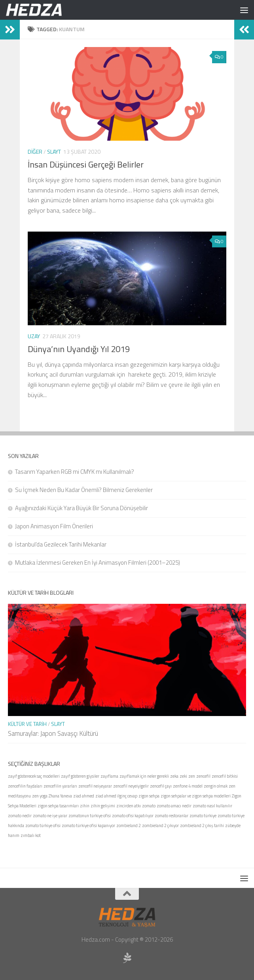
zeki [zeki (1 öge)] (183, 776)
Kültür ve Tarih (27, 724)
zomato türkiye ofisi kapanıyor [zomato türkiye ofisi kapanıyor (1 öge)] (88, 825)
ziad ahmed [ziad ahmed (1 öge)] (84, 796)
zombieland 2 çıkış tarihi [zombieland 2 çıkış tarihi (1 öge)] (202, 825)
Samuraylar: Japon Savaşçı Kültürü (53, 733)
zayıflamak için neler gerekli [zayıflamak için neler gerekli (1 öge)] (144, 776)
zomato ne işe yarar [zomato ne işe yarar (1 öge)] (50, 816)
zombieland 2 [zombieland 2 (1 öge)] (129, 825)
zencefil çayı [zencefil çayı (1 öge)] (161, 786)
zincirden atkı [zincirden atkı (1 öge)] (129, 806)
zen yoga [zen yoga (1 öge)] (40, 796)
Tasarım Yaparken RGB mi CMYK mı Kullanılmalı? (75, 472)
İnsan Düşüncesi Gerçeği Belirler (86, 164)
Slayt (54, 152)
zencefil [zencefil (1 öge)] (203, 776)
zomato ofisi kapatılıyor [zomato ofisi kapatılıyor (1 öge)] (133, 816)
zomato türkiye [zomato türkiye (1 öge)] (203, 816)
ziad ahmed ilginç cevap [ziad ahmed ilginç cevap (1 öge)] (116, 796)
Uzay (34, 336)
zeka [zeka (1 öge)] (174, 776)
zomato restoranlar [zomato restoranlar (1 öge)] (172, 816)
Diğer (35, 152)
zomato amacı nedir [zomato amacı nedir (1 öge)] (174, 806)
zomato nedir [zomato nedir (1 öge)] (20, 816)
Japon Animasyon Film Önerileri (54, 526)
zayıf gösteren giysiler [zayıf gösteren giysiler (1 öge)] (80, 776)
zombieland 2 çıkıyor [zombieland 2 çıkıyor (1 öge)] (160, 825)
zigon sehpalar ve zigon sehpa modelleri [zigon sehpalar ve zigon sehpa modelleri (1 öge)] (196, 796)
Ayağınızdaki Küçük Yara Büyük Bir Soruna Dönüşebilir (82, 508)
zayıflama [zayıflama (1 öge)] (109, 776)
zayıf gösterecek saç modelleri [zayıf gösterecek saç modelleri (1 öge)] (34, 776)
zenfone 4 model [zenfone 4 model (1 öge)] (188, 786)
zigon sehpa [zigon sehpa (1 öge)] (149, 796)
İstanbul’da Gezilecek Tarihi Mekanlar (61, 544)
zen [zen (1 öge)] (192, 776)
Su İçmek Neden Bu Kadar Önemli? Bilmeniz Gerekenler (84, 490)
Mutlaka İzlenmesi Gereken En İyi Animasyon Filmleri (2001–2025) (98, 563)
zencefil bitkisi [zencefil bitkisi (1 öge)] (225, 776)
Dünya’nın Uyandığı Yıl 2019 (79, 349)
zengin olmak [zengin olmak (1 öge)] (216, 786)
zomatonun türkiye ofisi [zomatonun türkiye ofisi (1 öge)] (90, 816)
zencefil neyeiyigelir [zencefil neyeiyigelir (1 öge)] (131, 786)
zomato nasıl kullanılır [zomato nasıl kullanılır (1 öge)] (212, 806)
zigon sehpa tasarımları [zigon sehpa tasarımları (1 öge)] (58, 806)
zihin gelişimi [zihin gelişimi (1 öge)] (103, 806)
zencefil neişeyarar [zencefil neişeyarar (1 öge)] (95, 786)
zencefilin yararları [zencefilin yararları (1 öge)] (60, 786)
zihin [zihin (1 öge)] (85, 806)
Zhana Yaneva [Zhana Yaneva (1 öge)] (60, 796)
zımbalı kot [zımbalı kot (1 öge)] (31, 835)
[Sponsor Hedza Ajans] (127, 958)
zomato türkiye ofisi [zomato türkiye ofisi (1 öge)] (43, 825)
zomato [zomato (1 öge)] (149, 806)
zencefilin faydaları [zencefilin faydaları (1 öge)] (25, 786)
